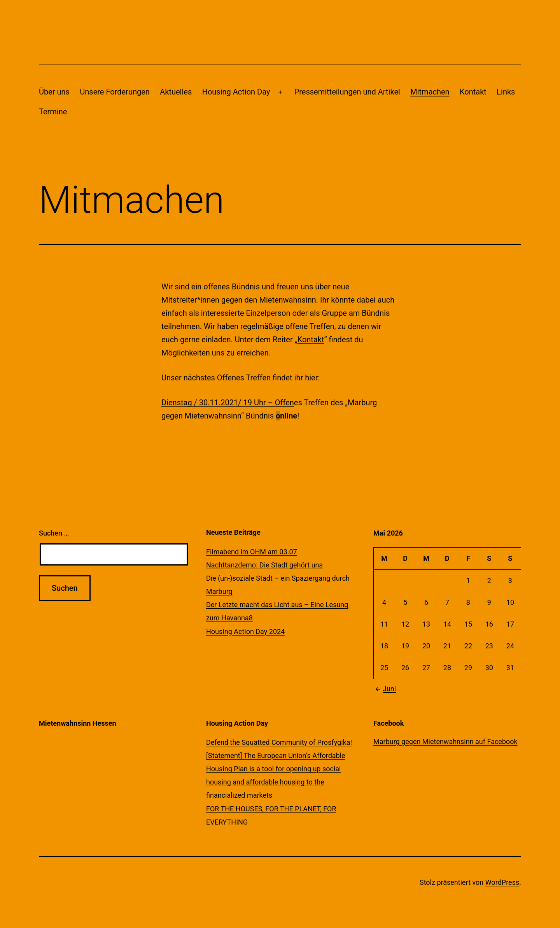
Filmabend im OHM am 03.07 (252, 552)
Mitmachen (430, 92)
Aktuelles (176, 92)
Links (506, 92)
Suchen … (54, 533)
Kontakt (473, 92)
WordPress (502, 882)
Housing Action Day (236, 92)
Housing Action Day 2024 (245, 631)
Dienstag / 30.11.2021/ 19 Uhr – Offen (228, 403)
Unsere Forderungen (115, 92)
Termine (53, 112)
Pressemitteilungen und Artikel (347, 92)
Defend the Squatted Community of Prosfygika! (279, 742)
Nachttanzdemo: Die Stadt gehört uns (264, 565)
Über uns (54, 92)
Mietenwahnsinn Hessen (78, 723)
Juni (385, 689)
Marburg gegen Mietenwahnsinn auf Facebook (445, 742)
